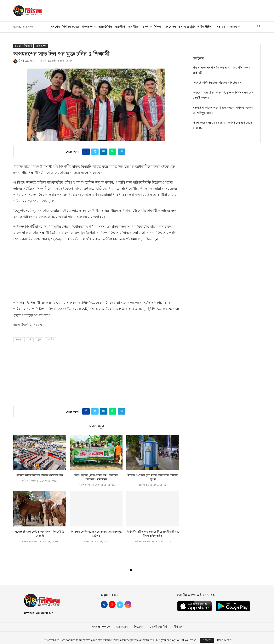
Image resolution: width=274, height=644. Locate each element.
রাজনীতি (120, 27)
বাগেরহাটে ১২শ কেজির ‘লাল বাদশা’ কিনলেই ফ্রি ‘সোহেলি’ (40, 534)
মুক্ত (39, 340)
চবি (30, 340)
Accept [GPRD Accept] (207, 640)
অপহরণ (19, 340)
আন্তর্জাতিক (106, 27)
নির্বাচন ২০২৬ (71, 27)
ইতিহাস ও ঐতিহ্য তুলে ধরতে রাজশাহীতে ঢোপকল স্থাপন (153, 477)
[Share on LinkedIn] (104, 152)
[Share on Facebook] (86, 152)
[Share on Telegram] (122, 152)
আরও (234, 27)
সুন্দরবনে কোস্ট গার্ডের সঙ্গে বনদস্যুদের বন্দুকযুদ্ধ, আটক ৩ (96, 534)
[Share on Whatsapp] (113, 152)
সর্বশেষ (55, 27)
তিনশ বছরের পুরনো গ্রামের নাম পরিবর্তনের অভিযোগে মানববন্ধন (96, 477)
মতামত (221, 27)
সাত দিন (51, 340)
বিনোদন (171, 27)
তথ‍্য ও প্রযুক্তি (187, 27)
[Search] (259, 27)
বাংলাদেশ (87, 27)
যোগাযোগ (122, 627)
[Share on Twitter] (95, 152)
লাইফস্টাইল (205, 27)
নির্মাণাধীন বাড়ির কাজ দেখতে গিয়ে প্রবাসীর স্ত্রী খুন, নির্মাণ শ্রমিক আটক (153, 534)
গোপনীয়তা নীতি (158, 627)
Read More (224, 640)
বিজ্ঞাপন (139, 627)
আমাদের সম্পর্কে (100, 627)
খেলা (146, 27)
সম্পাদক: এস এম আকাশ (39, 613)
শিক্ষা (158, 27)
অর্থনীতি (133, 27)
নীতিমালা (178, 627)
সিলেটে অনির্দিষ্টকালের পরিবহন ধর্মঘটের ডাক (40, 475)
